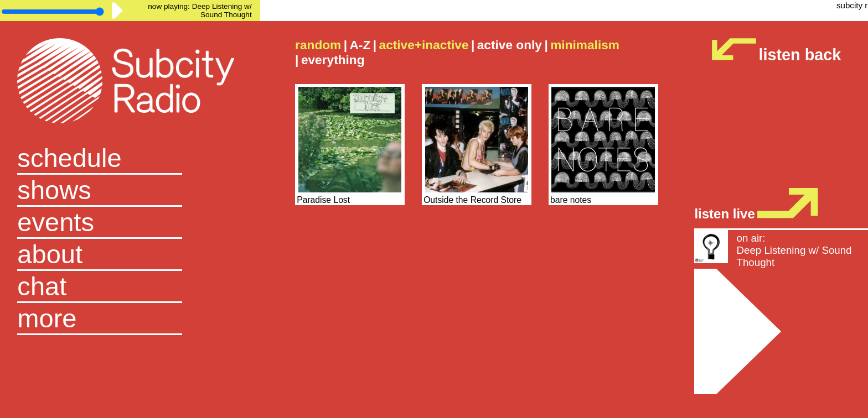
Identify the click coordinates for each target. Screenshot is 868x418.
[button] (130, 319)
